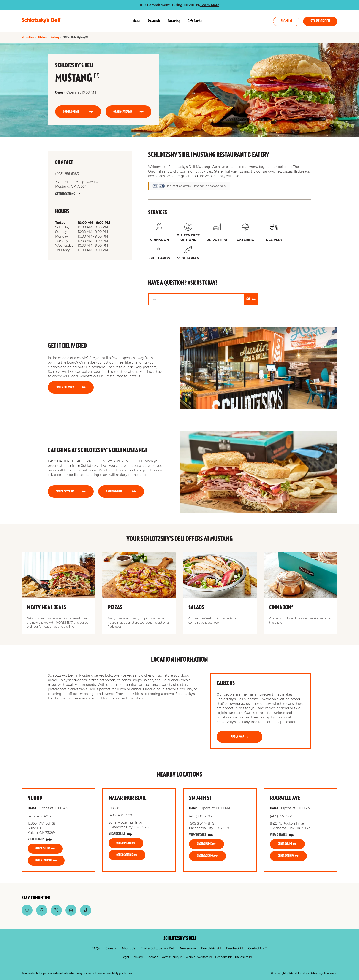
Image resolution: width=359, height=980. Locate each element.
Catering (174, 21)
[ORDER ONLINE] (78, 112)
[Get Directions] (68, 194)
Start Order (320, 21)
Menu (136, 21)
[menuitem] (96, 948)
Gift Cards (195, 21)
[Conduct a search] (196, 299)
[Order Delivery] (71, 387)
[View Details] (40, 840)
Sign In (286, 21)
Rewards (154, 21)
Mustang (77, 79)
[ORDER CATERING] (128, 112)
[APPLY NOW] (239, 737)
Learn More (210, 5)
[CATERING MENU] (121, 491)
